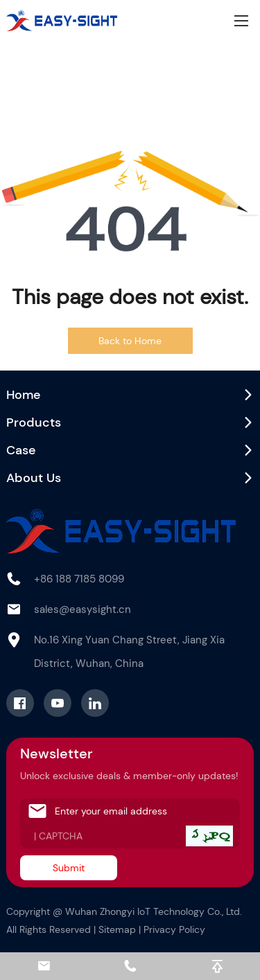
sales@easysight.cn (83, 609)
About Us (34, 478)
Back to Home (130, 341)
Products (34, 422)
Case (21, 450)
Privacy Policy (174, 929)
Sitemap (117, 929)
